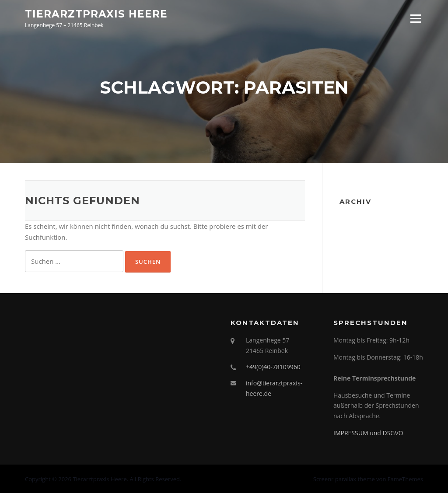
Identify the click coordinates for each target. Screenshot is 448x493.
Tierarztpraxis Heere (96, 14)
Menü (415, 18)
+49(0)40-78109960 (273, 367)
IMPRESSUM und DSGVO (368, 433)
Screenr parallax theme (344, 479)
